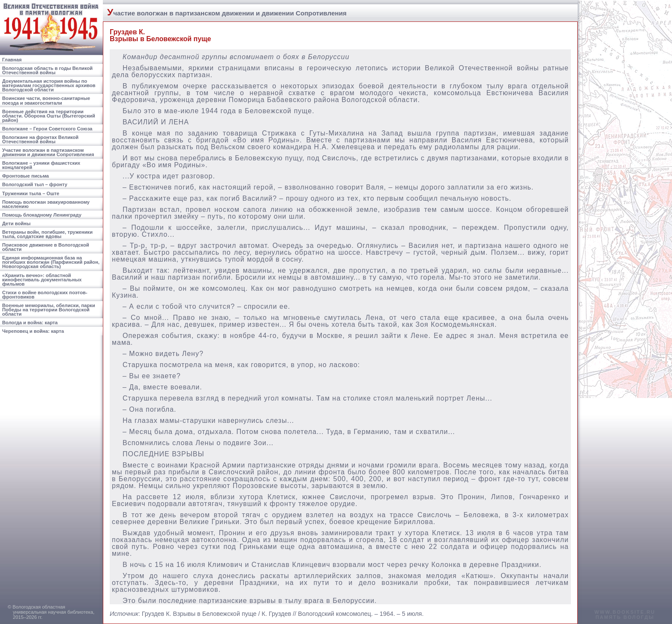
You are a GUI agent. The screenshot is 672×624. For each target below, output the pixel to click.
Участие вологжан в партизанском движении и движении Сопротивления (48, 152)
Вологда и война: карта (30, 323)
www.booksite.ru (625, 612)
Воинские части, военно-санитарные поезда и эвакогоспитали (46, 100)
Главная (12, 60)
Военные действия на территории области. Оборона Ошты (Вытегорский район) (49, 116)
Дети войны (16, 223)
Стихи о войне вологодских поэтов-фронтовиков (45, 295)
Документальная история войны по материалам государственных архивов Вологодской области (49, 85)
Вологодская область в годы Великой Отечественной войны (47, 70)
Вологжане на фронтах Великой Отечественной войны (40, 139)
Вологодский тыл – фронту (35, 184)
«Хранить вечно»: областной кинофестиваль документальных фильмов (42, 280)
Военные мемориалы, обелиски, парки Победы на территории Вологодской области (49, 310)
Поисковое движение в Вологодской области (46, 247)
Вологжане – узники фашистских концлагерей (41, 165)
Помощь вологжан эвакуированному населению (46, 204)
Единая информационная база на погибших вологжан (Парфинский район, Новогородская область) (51, 262)
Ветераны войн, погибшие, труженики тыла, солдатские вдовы (47, 234)
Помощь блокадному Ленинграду (42, 215)
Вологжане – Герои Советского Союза (47, 129)
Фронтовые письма (25, 176)
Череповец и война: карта (33, 331)
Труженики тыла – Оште (31, 193)
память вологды (625, 617)
